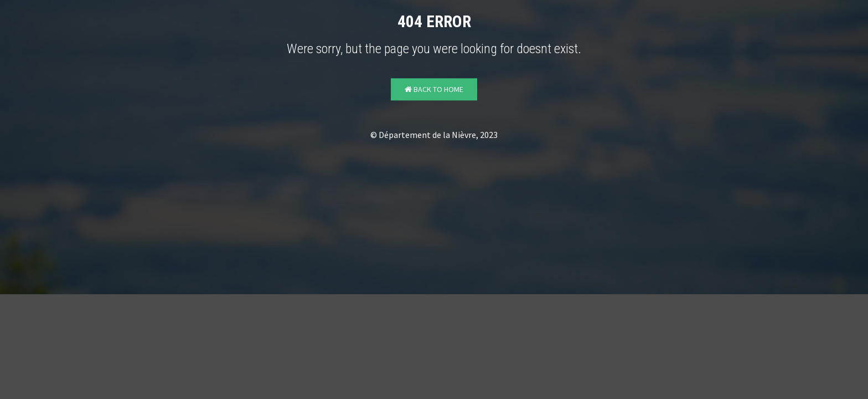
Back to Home (434, 90)
